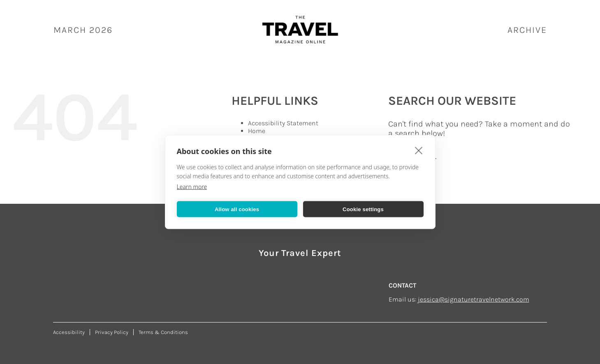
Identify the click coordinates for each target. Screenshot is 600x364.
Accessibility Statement (283, 123)
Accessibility (69, 332)
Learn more (192, 187)
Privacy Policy (112, 332)
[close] (419, 150)
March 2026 (83, 30)
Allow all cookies (237, 209)
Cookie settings (363, 209)
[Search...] (480, 157)
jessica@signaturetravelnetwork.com (474, 299)
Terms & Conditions (163, 332)
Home (257, 131)
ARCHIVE (527, 30)
